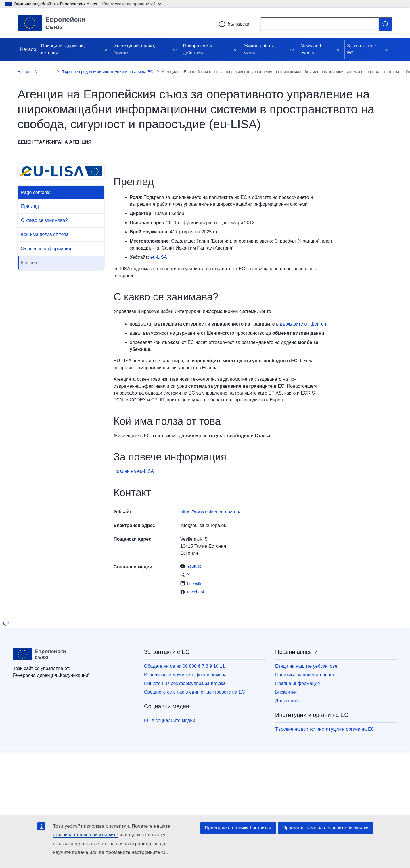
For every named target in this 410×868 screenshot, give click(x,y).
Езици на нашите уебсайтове (306, 659)
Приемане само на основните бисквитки (326, 828)
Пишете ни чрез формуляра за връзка (185, 676)
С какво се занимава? (44, 213)
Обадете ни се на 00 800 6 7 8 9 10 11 (184, 659)
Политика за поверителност (305, 668)
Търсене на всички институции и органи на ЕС (325, 722)
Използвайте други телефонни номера (185, 668)
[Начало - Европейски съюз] (51, 23)
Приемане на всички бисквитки (238, 828)
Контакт (29, 256)
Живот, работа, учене (260, 49)
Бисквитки (286, 685)
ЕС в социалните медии (170, 714)
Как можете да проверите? (132, 4)
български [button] (234, 24)
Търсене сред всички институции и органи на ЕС (86, 68)
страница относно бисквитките (86, 835)
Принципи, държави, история (63, 49)
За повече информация (46, 242)
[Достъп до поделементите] (106, 50)
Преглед (30, 199)
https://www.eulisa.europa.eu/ (210, 505)
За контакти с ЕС (361, 49)
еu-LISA (159, 250)
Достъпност (288, 694)
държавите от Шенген (303, 317)
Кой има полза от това (45, 228)
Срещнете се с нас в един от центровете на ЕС (195, 685)
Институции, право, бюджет (134, 49)
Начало (28, 49)
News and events (311, 49)
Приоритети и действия (198, 49)
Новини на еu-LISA (134, 464)
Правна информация (297, 676)
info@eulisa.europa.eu (203, 518)
